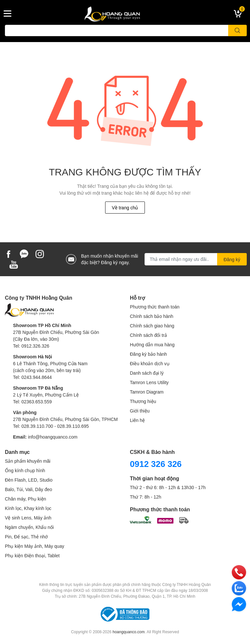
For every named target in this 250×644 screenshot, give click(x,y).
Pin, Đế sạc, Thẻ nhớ (26, 537)
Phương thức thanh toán (155, 307)
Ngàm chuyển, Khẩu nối (29, 527)
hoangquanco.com (129, 632)
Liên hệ (137, 420)
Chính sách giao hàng (152, 326)
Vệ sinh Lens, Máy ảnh (28, 518)
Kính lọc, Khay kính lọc (28, 508)
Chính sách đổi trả (148, 335)
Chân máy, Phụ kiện (25, 499)
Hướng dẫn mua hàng (152, 344)
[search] (237, 30)
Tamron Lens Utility (149, 382)
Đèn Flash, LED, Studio (29, 480)
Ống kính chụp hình (25, 470)
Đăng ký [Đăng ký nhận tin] (232, 259)
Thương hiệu (143, 401)
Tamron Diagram (147, 392)
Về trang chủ (125, 208)
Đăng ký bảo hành (148, 354)
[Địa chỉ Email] (196, 259)
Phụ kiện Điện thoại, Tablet (32, 555)
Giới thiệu (140, 411)
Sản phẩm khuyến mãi (28, 461)
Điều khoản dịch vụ (150, 363)
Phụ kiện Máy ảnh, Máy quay (35, 546)
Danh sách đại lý (147, 373)
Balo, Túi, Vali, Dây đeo (28, 489)
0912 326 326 (156, 464)
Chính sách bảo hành (152, 316)
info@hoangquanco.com (53, 437)
